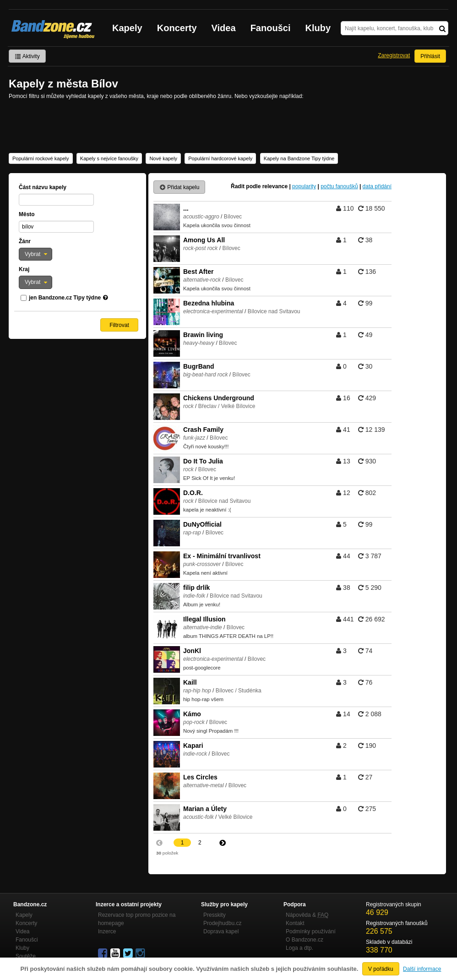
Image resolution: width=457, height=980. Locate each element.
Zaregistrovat (394, 55)
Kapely (127, 28)
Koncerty (177, 28)
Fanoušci (271, 28)
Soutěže (26, 956)
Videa (224, 28)
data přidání (377, 186)
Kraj (24, 269)
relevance (275, 186)
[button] (35, 254)
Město (27, 214)
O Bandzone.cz (305, 940)
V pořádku (381, 969)
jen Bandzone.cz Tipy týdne (65, 298)
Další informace (422, 969)
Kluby (318, 28)
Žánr (25, 241)
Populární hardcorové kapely (220, 158)
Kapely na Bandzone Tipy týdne (299, 158)
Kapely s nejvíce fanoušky (109, 158)
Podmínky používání (311, 931)
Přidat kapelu (179, 187)
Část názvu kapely (43, 187)
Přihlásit (430, 56)
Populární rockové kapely (41, 158)
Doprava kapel (221, 931)
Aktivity (27, 56)
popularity (304, 186)
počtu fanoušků (339, 186)
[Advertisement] (228, 125)
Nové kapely (163, 158)
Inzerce (107, 931)
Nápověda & (307, 915)
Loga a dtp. (299, 948)
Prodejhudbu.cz (222, 923)
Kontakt (295, 923)
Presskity (215, 915)
